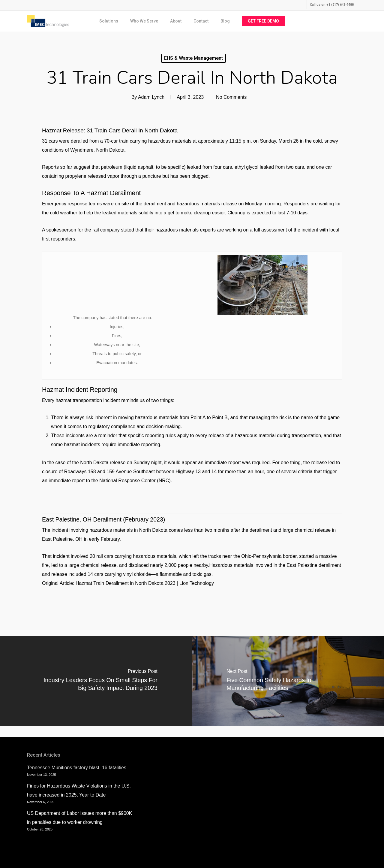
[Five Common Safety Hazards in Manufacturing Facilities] (288, 681)
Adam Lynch (151, 97)
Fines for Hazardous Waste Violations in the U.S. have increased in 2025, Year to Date (79, 790)
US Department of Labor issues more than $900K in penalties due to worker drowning (79, 818)
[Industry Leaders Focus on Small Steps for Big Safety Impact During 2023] (96, 681)
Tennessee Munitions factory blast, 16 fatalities (77, 768)
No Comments (231, 97)
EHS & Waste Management (193, 58)
